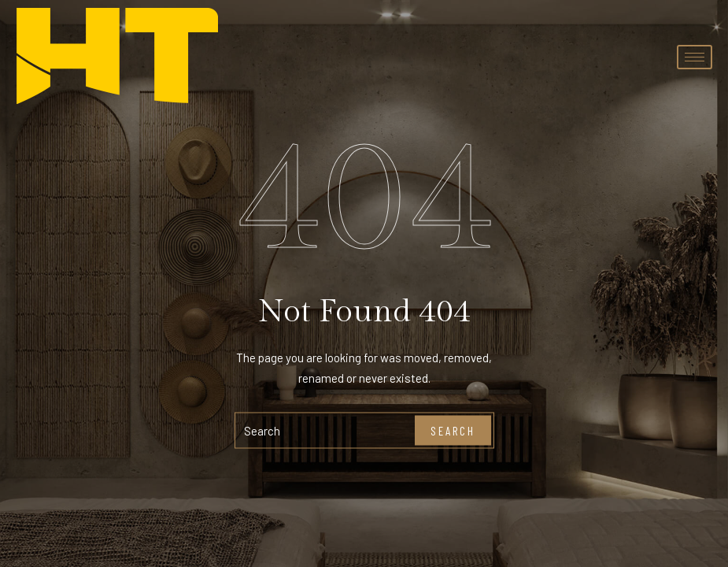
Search (453, 430)
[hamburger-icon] (695, 57)
